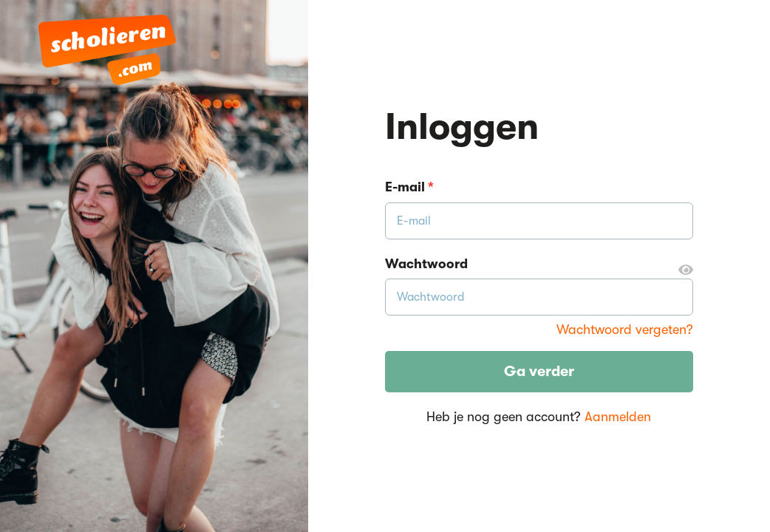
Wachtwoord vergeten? (625, 330)
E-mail (409, 187)
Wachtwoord (539, 265)
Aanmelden (618, 417)
